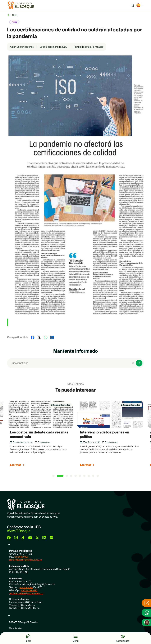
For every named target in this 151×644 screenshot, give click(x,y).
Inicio (28, 641)
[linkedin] (44, 538)
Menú (76, 641)
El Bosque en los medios (60, 405)
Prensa (14, 22)
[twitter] (37, 538)
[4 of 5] (71, 476)
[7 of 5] (84, 476)
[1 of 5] (53, 476)
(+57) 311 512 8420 (29, 590)
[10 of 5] (98, 476)
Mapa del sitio (15, 628)
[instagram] (16, 538)
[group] (44, 435)
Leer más (16, 465)
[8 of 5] (89, 476)
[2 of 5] (60, 476)
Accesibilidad (123, 641)
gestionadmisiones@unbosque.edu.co (26, 593)
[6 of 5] (80, 476)
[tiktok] (23, 538)
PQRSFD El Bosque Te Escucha (23, 622)
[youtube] (30, 538)
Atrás (14, 15)
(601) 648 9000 (21, 557)
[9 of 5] (93, 476)
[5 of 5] (76, 476)
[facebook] (9, 538)
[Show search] (132, 5)
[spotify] (51, 538)
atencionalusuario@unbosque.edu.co (25, 560)
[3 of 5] (67, 476)
